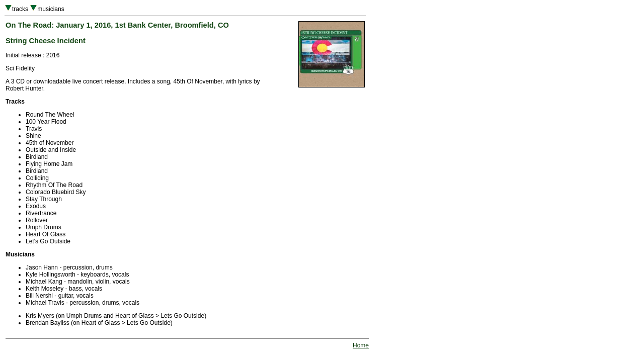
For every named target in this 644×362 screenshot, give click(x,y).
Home (361, 345)
